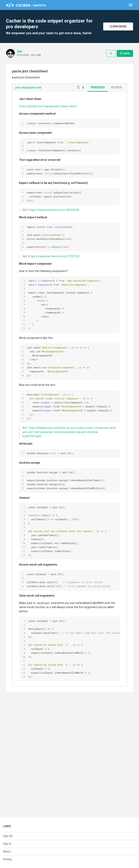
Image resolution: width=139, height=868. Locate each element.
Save (125, 53)
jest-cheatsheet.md (28, 88)
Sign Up (8, 836)
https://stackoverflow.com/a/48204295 (54, 210)
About (7, 851)
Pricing (7, 859)
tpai (19, 51)
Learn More (118, 26)
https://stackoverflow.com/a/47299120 (54, 256)
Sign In (7, 844)
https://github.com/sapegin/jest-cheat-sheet (48, 106)
